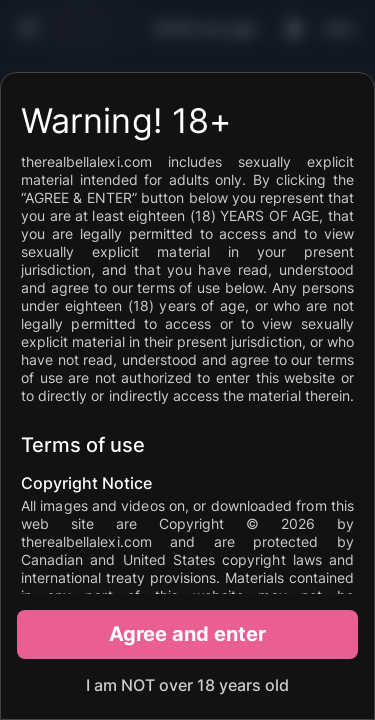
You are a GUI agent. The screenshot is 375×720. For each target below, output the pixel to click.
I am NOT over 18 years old (187, 685)
